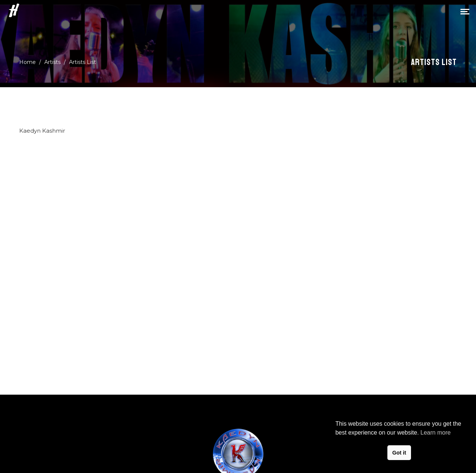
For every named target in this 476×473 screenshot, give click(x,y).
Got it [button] (399, 453)
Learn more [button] (436, 433)
